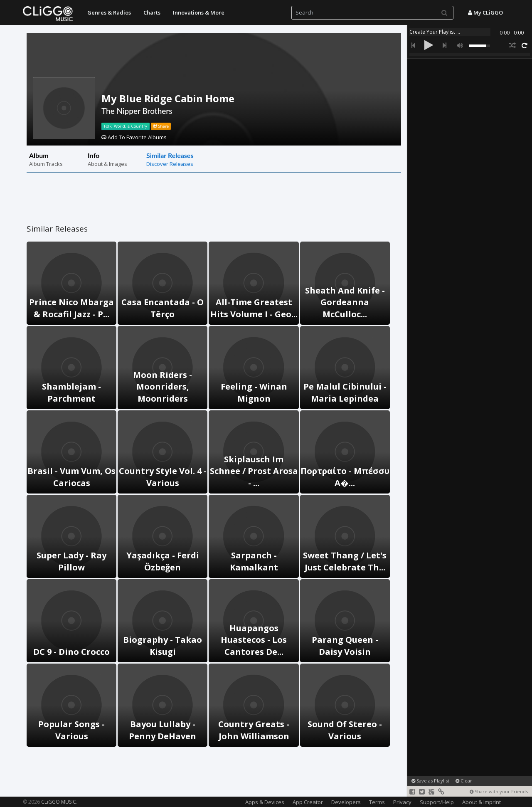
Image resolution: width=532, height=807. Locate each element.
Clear (464, 781)
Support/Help (437, 802)
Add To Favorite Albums (134, 137)
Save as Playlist (430, 781)
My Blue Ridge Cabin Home (168, 98)
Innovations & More (199, 12)
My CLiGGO (485, 12)
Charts (152, 12)
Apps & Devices (265, 802)
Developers (346, 802)
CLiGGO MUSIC (59, 802)
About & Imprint (482, 802)
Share (161, 126)
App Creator (308, 802)
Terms (377, 802)
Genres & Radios (109, 12)
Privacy (402, 802)
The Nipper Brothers (137, 111)
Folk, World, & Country (126, 126)
